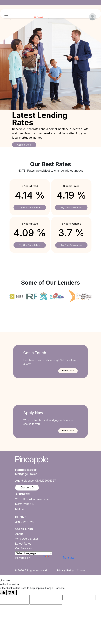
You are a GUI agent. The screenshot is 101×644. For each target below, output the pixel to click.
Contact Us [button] (24, 145)
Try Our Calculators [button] (30, 208)
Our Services (24, 548)
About (19, 534)
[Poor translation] (12, 593)
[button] (68, 371)
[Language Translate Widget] (34, 553)
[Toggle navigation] (6, 17)
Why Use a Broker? (27, 539)
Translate (52, 558)
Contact (82, 570)
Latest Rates (23, 544)
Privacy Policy (65, 570)
